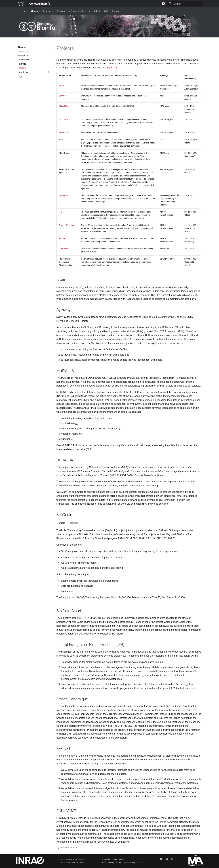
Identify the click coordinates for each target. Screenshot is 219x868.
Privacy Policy (108, 863)
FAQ (106, 11)
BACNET (63, 238)
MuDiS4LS (64, 106)
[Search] (185, 4)
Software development (79, 11)
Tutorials (116, 11)
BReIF (62, 86)
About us (35, 11)
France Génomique (67, 225)
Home (24, 11)
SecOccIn (63, 133)
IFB (60, 212)
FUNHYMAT (64, 249)
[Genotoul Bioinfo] (21, 4)
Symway (63, 96)
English (62, 523)
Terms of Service (123, 863)
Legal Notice (138, 863)
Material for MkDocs (77, 863)
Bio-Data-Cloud (66, 195)
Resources (48, 11)
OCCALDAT (64, 119)
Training (61, 11)
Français (74, 523)
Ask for (97, 11)
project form (112, 68)
